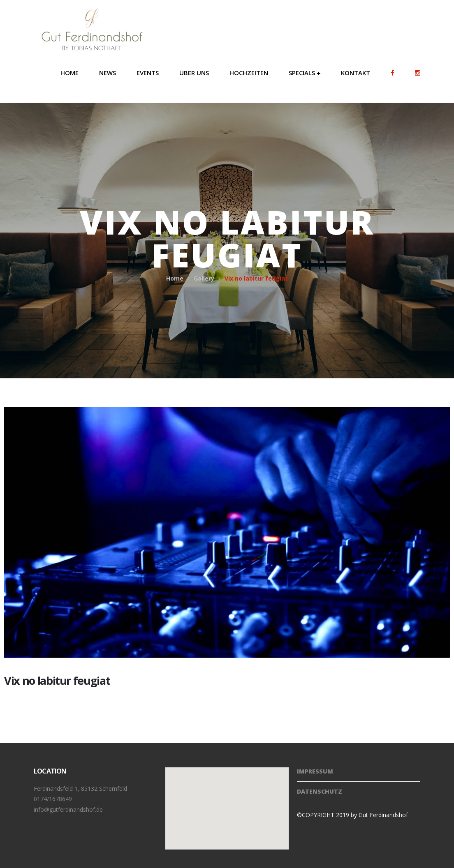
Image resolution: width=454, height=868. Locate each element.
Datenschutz (320, 791)
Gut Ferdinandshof (383, 815)
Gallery (204, 278)
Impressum (315, 771)
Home (175, 278)
